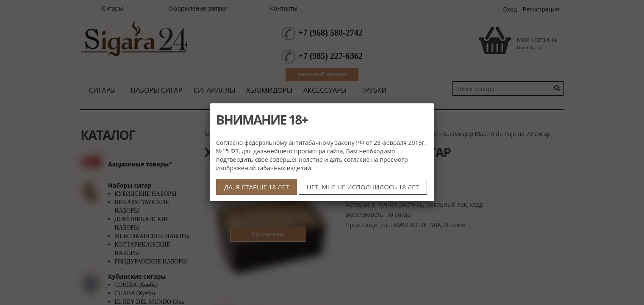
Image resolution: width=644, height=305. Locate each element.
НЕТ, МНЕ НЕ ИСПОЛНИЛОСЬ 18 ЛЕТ (363, 187)
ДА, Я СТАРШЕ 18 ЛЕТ (257, 187)
